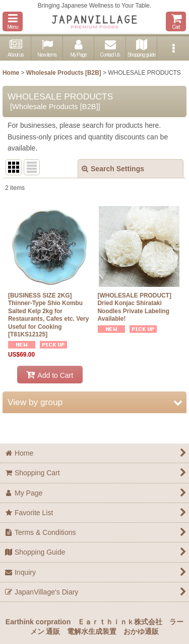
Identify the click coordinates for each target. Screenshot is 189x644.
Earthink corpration (38, 622)
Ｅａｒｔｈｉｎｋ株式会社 (120, 622)
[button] (13, 21)
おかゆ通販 (141, 631)
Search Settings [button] (113, 169)
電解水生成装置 (92, 631)
